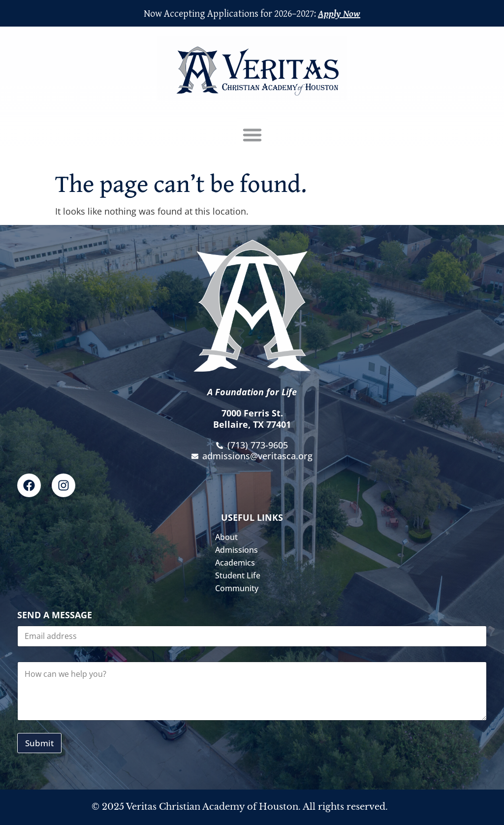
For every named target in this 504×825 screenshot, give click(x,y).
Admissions (239, 550)
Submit (39, 743)
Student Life (240, 575)
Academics (237, 563)
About (229, 537)
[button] (252, 135)
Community (239, 588)
